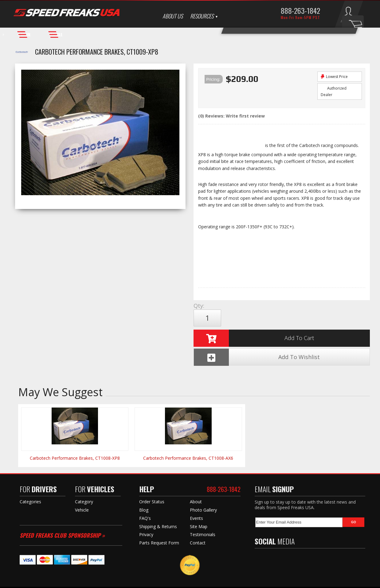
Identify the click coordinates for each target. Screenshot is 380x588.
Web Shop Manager (250, 582)
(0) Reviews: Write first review (231, 116)
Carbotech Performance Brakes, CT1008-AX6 (188, 424)
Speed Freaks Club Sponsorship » (62, 501)
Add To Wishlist (328, 318)
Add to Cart (254, 318)
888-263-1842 (300, 10)
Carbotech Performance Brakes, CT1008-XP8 (75, 424)
